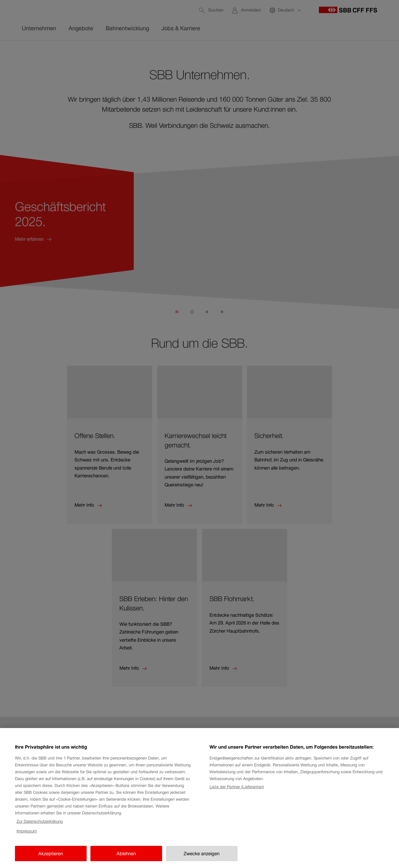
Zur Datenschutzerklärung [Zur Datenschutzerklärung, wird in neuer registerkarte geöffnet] (40, 835)
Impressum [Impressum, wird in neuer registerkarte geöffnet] (27, 845)
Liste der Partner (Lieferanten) (237, 801)
